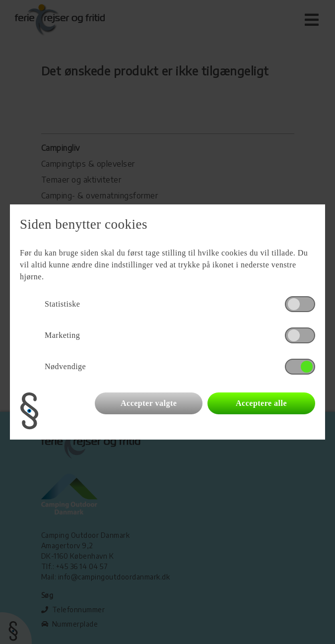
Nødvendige (65, 366)
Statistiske (62, 304)
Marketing (62, 335)
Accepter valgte (149, 403)
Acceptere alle (261, 403)
